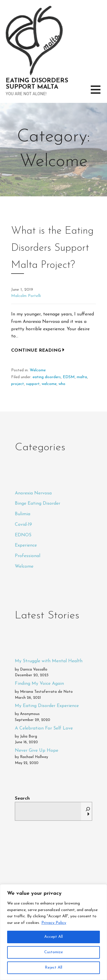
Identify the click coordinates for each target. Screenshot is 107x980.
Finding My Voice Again (39, 684)
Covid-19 (23, 525)
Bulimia (23, 514)
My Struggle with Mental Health (49, 661)
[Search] (88, 811)
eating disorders (47, 377)
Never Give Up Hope (37, 751)
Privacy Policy (54, 923)
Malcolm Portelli (26, 296)
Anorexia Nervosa (33, 493)
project (18, 384)
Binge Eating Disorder (38, 504)
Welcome (38, 370)
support (33, 384)
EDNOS (23, 535)
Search (22, 798)
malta (82, 377)
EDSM (69, 377)
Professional (28, 556)
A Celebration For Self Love (44, 728)
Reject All (53, 968)
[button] (99, 93)
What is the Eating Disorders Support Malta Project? (52, 248)
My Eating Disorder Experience (47, 706)
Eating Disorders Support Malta (37, 84)
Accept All (53, 937)
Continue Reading (36, 351)
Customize (53, 952)
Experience (26, 545)
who (62, 384)
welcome (49, 384)
